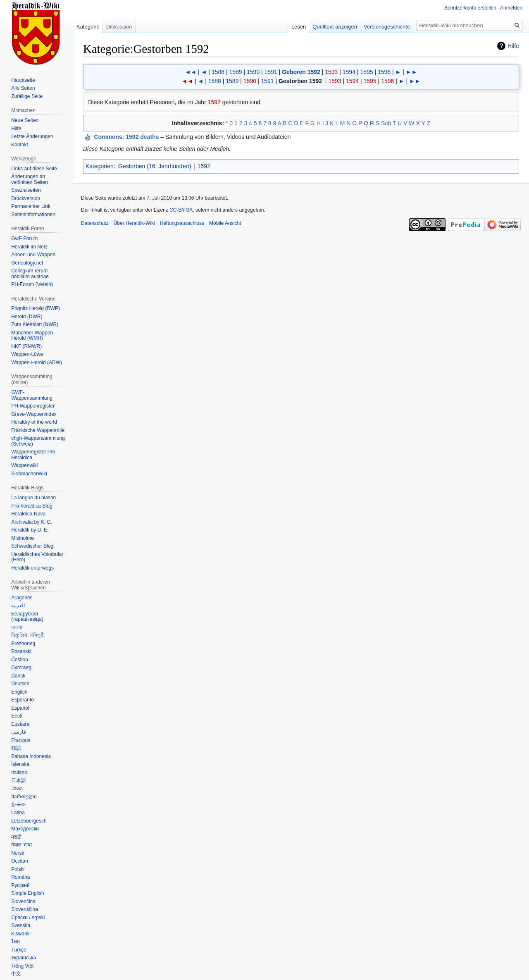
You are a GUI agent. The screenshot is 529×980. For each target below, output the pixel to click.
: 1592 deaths (126, 137)
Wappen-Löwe (27, 354)
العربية (18, 606)
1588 (218, 72)
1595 (366, 72)
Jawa (17, 789)
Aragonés (22, 598)
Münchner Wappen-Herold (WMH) (33, 336)
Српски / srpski (28, 918)
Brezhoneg (23, 644)
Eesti (17, 716)
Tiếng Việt (22, 966)
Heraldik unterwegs (32, 568)
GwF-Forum (24, 238)
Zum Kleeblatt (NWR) (35, 324)
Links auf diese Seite (34, 169)
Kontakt (20, 145)
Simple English (27, 893)
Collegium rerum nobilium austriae (30, 274)
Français (21, 740)
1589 (235, 72)
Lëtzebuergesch (29, 821)
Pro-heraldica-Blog (32, 506)
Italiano (19, 773)
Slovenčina (23, 901)
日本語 (19, 780)
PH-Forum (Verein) (32, 284)
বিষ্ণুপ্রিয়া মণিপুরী (28, 635)
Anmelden (511, 8)
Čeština (20, 660)
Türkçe (19, 950)
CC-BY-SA (181, 210)
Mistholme (23, 538)
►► (412, 72)
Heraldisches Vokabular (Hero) (37, 557)
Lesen (299, 27)
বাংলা (17, 627)
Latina (18, 813)
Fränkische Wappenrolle (38, 430)
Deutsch (20, 684)
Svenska (21, 925)
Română (20, 877)
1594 (349, 72)
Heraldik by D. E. (30, 530)
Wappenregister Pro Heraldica (33, 455)
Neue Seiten (25, 120)
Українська (24, 958)
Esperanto (23, 700)
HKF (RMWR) (26, 346)
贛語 (16, 748)
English (19, 692)
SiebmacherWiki (29, 474)
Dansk (18, 676)
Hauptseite (23, 80)
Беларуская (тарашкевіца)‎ (27, 617)
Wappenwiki (24, 465)
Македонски (25, 829)
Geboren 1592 (301, 72)
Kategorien (100, 166)
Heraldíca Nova (28, 514)
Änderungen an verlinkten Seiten (30, 179)
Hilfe (513, 46)
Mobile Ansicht (225, 223)
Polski (18, 869)
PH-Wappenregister (33, 406)
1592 (214, 102)
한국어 (19, 805)
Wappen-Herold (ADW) (37, 362)
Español (20, 708)
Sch (386, 123)
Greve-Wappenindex (34, 414)
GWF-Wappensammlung (32, 395)
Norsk (18, 853)
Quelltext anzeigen (335, 27)
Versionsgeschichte (387, 27)
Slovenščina (25, 909)
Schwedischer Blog (32, 546)
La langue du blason (33, 498)
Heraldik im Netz (29, 247)
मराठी (16, 837)
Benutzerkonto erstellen (470, 8)
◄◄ (191, 72)
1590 (253, 72)
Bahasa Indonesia (31, 756)
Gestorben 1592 (300, 81)
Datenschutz (95, 223)
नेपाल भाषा (21, 845)
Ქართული (24, 796)
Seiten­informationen (33, 215)
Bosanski (21, 651)
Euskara (20, 724)
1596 (384, 72)
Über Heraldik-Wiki (134, 223)
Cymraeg (21, 668)
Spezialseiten (26, 190)
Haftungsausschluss (182, 223)
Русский (20, 885)
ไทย (15, 942)
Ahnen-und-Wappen (33, 255)
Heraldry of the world (34, 422)
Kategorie (88, 27)
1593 (331, 72)
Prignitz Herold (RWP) (36, 308)
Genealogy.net (27, 263)
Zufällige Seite (27, 96)
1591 (271, 72)
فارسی (19, 732)
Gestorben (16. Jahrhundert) (155, 166)
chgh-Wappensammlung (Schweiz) (38, 441)
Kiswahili (21, 934)
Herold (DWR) (27, 317)
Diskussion (119, 27)
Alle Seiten (23, 88)
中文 (16, 974)
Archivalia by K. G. (32, 522)
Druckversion (26, 198)
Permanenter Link (31, 206)
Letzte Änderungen (32, 136)
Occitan (20, 861)
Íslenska (20, 764)
